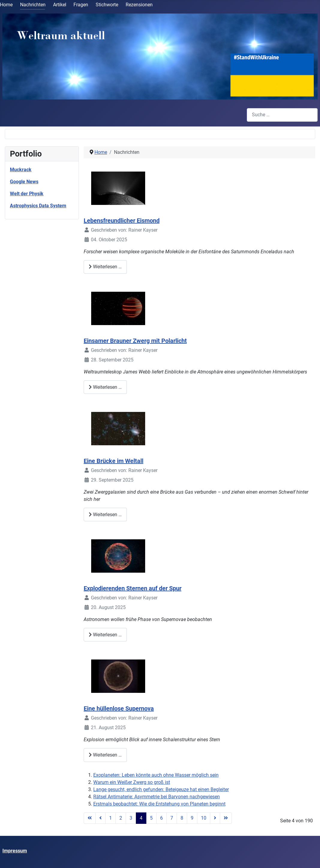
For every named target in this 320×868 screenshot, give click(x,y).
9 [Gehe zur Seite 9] (192, 818)
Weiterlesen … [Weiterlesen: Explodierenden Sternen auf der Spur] (105, 635)
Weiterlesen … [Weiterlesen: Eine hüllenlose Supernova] (105, 755)
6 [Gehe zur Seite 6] (161, 818)
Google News (24, 182)
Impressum (15, 851)
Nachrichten (33, 5)
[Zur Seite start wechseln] (90, 818)
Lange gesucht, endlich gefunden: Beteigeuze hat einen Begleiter (161, 789)
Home (6, 5)
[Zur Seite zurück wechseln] (100, 818)
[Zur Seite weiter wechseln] (215, 818)
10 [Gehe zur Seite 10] (204, 818)
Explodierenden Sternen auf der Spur (133, 588)
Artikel (60, 5)
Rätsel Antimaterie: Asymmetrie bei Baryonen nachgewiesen (157, 797)
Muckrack (21, 170)
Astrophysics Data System (38, 206)
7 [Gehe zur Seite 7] (172, 818)
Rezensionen (139, 5)
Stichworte (107, 5)
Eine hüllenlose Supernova (119, 708)
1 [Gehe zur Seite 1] (111, 818)
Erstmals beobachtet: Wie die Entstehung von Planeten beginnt (159, 804)
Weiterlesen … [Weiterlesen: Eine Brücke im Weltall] (105, 515)
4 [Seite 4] (141, 818)
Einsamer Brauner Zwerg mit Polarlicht (135, 341)
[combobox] (282, 115)
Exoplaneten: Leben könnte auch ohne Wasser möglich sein (156, 775)
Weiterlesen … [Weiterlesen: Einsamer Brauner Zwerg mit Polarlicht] (105, 387)
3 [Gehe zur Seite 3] (131, 818)
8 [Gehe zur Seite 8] (182, 818)
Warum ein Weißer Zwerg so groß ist (132, 782)
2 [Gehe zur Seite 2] (121, 818)
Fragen (81, 5)
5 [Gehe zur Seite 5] (151, 818)
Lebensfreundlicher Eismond (122, 221)
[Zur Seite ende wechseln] (226, 818)
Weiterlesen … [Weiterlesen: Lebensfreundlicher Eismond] (105, 267)
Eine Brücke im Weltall (114, 461)
